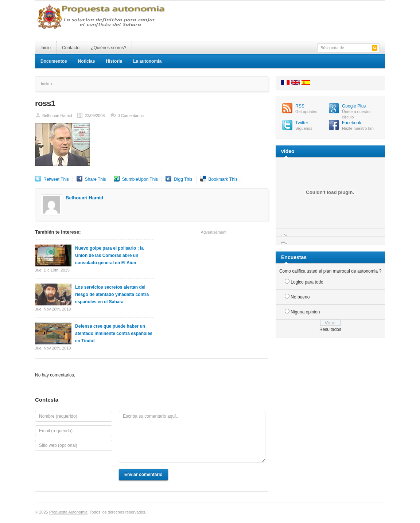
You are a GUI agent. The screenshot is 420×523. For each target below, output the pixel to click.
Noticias (87, 61)
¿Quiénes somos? (108, 48)
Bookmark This (223, 179)
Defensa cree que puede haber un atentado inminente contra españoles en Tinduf (114, 333)
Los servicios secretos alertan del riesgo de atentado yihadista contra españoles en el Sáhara (112, 294)
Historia (114, 61)
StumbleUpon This (140, 179)
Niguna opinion (305, 312)
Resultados (330, 329)
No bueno (300, 297)
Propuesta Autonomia (68, 512)
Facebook (352, 123)
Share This (96, 179)
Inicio (46, 48)
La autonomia (147, 61)
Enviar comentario (143, 475)
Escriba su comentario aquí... (192, 437)
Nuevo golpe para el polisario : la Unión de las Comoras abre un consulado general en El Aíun (109, 255)
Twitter (302, 123)
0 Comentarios (131, 116)
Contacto (71, 48)
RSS (300, 106)
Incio (45, 84)
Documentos (54, 61)
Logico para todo (307, 282)
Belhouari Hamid (57, 116)
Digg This (183, 179)
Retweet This (56, 179)
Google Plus (354, 106)
